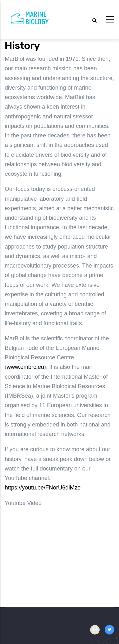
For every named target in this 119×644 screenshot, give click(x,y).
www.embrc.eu (25, 367)
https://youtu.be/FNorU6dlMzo (43, 488)
